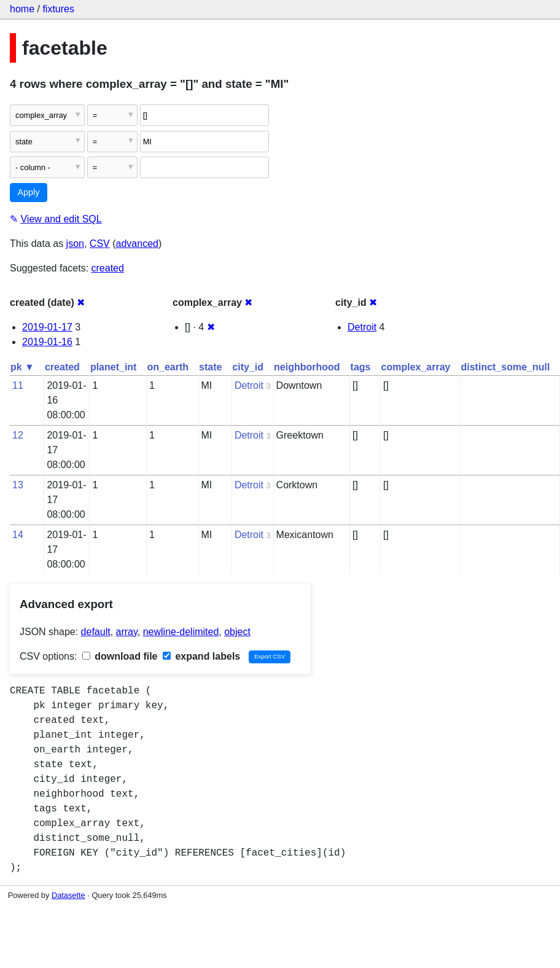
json (75, 244)
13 (18, 485)
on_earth (168, 367)
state (210, 367)
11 (18, 385)
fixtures (58, 9)
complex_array (416, 367)
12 (18, 435)
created (108, 268)
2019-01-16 (47, 342)
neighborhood (307, 367)
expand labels (201, 656)
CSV (100, 244)
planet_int (114, 367)
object (237, 632)
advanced (137, 244)
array (127, 632)
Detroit (362, 327)
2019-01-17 (47, 327)
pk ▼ (22, 367)
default (96, 632)
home (22, 9)
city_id (248, 367)
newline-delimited (181, 632)
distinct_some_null (505, 367)
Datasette (68, 895)
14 (18, 535)
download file (120, 656)
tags (361, 367)
